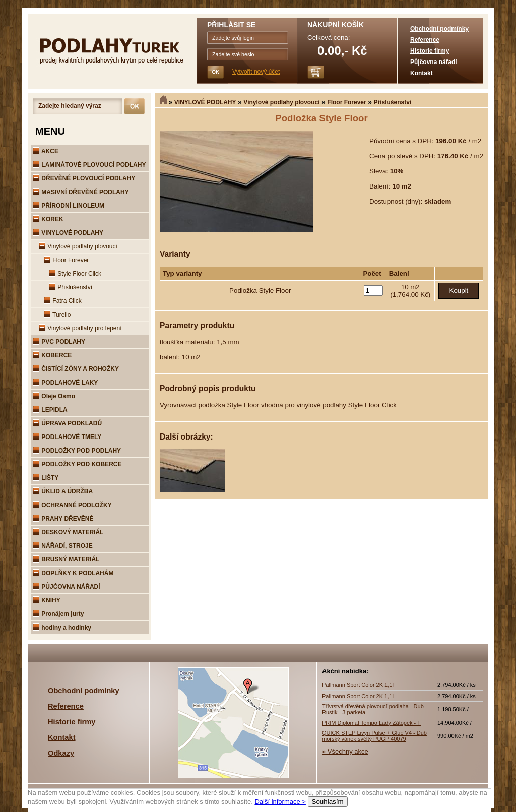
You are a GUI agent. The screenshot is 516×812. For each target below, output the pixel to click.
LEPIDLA (50, 410)
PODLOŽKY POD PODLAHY (77, 451)
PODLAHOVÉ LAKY (65, 383)
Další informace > (280, 802)
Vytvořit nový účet (256, 72)
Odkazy (61, 753)
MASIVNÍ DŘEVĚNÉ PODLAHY (81, 192)
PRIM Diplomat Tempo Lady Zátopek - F (371, 723)
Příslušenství (393, 102)
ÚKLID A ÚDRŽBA (63, 491)
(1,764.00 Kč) (410, 295)
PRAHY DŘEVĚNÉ (63, 519)
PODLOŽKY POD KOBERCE (77, 464)
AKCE (46, 151)
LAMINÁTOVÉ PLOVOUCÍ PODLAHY (89, 165)
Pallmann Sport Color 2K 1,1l (358, 685)
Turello (57, 315)
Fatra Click (63, 301)
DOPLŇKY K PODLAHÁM (73, 573)
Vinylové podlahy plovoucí (281, 102)
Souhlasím (328, 802)
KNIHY (47, 600)
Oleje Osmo (54, 396)
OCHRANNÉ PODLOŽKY (72, 505)
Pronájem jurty (58, 614)
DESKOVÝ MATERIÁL (68, 532)
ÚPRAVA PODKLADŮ (67, 423)
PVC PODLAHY (59, 342)
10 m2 (410, 287)
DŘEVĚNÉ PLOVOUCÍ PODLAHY (84, 178)
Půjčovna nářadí (434, 62)
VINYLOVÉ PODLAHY (205, 102)
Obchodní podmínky (439, 29)
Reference (425, 40)
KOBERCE (52, 355)
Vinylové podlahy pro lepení (80, 328)
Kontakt (422, 73)
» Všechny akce (345, 751)
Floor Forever (346, 102)
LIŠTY (46, 478)
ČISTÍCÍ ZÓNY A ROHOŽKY (76, 369)
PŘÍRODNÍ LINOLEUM (69, 206)
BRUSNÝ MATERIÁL (66, 559)
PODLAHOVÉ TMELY (67, 437)
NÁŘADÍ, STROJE (63, 546)
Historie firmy (430, 51)
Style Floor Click (75, 274)
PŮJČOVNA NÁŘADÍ (67, 587)
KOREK (48, 219)
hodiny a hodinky (62, 628)
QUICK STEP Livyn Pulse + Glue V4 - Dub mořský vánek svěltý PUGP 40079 (374, 736)
